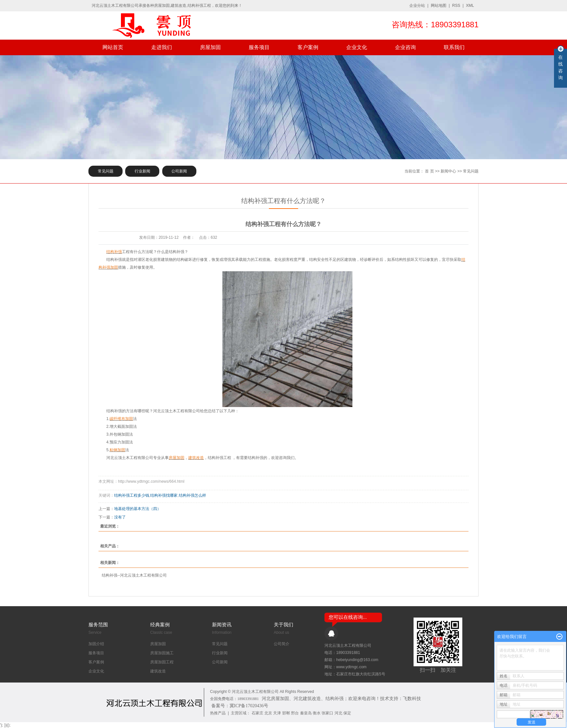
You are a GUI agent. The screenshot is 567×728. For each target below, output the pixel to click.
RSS (456, 6)
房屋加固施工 (162, 653)
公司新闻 (179, 171)
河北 (338, 713)
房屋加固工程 (162, 662)
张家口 (327, 713)
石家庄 (257, 713)
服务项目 (259, 47)
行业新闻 (142, 171)
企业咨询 (405, 47)
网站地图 (439, 6)
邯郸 (286, 713)
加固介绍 (96, 644)
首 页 (429, 171)
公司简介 (282, 644)
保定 (347, 713)
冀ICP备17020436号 (249, 706)
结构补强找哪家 (164, 495)
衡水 (317, 713)
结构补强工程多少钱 (132, 495)
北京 (268, 713)
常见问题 (106, 171)
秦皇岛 (306, 713)
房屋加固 (210, 47)
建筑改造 (158, 671)
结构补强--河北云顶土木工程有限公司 (134, 575)
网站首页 (113, 47)
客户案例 (308, 47)
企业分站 (417, 6)
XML (470, 6)
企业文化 (357, 47)
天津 (277, 713)
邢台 (295, 713)
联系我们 (454, 47)
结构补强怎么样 (192, 495)
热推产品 (218, 713)
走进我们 (162, 47)
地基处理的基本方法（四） (138, 509)
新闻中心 (448, 171)
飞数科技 (412, 699)
